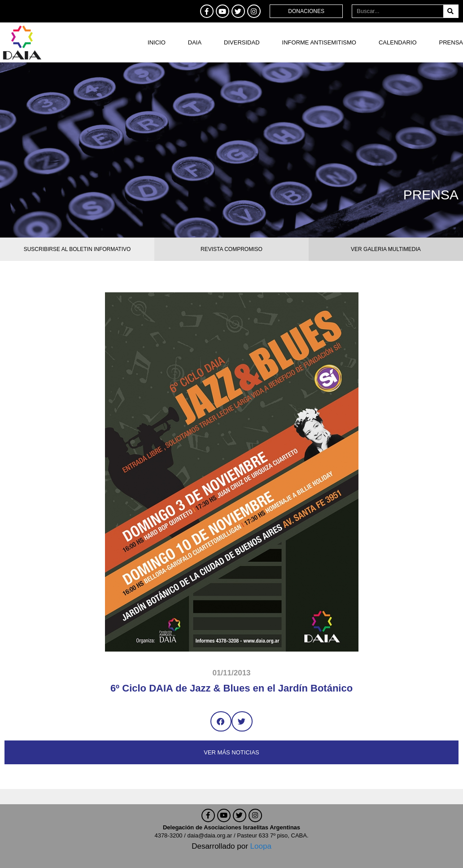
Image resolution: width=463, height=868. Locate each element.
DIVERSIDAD (242, 42)
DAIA (195, 42)
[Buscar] (451, 11)
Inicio (157, 42)
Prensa (451, 42)
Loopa (261, 846)
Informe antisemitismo (319, 42)
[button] (221, 721)
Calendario (398, 42)
